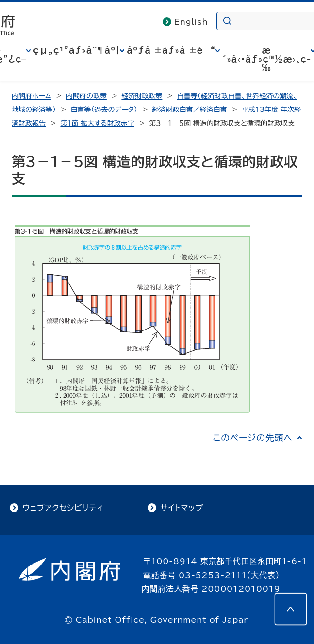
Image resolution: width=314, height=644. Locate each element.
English (191, 22)
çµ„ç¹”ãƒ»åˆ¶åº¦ (76, 50)
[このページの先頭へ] (291, 609)
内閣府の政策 (86, 96)
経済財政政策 (142, 96)
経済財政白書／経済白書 (190, 110)
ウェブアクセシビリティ (63, 508)
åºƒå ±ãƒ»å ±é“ (171, 50)
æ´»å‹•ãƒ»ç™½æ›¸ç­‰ (267, 59)
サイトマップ (182, 508)
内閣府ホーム (31, 96)
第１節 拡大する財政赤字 (97, 123)
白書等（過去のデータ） (104, 110)
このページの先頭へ (253, 438)
